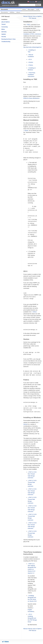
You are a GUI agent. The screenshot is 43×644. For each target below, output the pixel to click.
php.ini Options (6, 22)
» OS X (30, 59)
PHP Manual (33, 18)
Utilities (12, 12)
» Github (26, 131)
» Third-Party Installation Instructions (31, 75)
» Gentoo (30, 62)
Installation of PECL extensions (32, 34)
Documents (4, 9)
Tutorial (3, 24)
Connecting (5, 27)
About (18, 12)
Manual (25, 16)
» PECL (28, 25)
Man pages (31, 9)
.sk (8, 2)
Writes (3, 29)
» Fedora (30, 65)
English (38, 2)
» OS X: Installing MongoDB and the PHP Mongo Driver (32, 618)
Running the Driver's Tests (8, 39)
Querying (4, 32)
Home (24, 9)
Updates (4, 34)
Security (4, 37)
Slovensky (31, 2)
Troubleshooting (6, 42)
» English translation (31, 610)
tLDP (38, 9)
